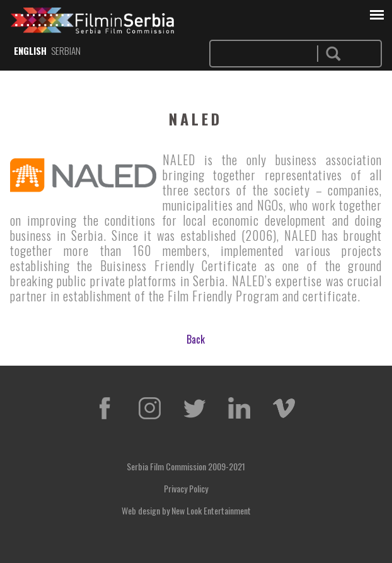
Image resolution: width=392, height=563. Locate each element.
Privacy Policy (186, 488)
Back (196, 339)
